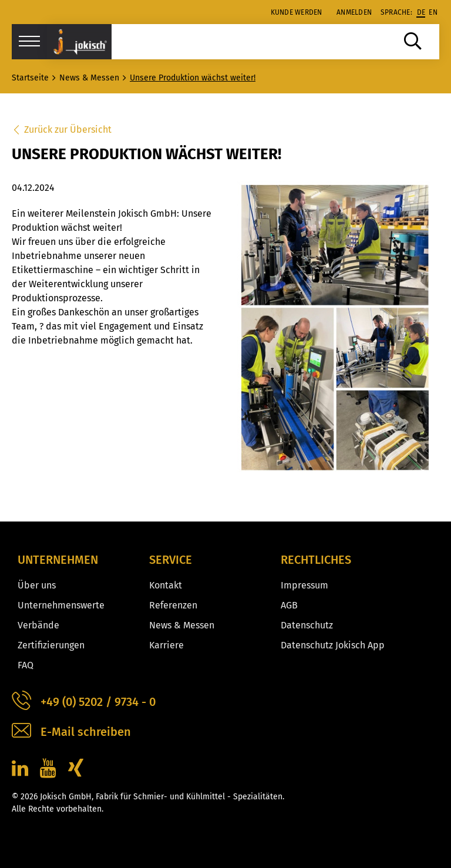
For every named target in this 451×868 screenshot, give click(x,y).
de (421, 12)
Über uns (37, 585)
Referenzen (173, 605)
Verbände (38, 625)
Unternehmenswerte (61, 605)
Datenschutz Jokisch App (333, 645)
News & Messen (182, 625)
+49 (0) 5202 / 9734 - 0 (84, 702)
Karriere (166, 645)
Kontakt (166, 585)
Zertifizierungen (51, 645)
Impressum (304, 585)
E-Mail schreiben (71, 732)
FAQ (26, 665)
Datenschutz (307, 625)
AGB (289, 605)
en (433, 12)
